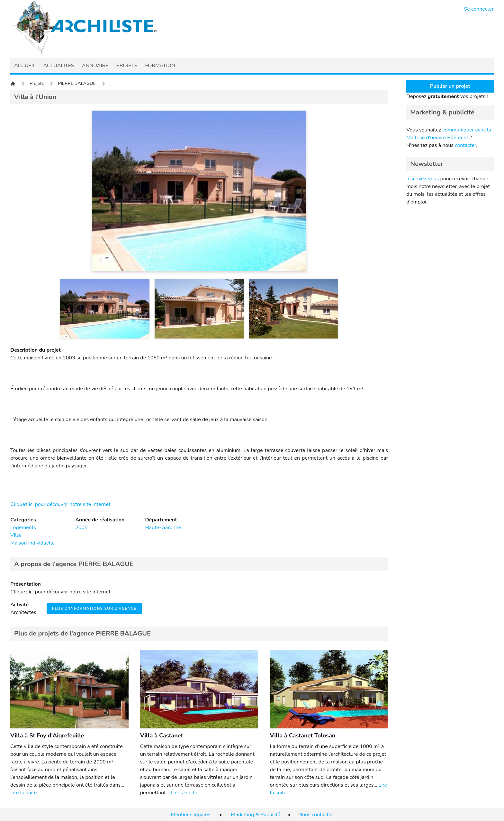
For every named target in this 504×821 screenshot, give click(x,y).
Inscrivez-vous (423, 179)
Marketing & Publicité (256, 815)
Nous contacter (316, 815)
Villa (16, 535)
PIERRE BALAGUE (77, 83)
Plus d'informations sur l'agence (94, 609)
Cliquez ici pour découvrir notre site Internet (60, 504)
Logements (23, 528)
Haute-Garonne (163, 528)
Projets (37, 83)
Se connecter (479, 9)
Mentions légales (191, 815)
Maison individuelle (32, 543)
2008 (81, 528)
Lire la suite (23, 793)
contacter (465, 145)
